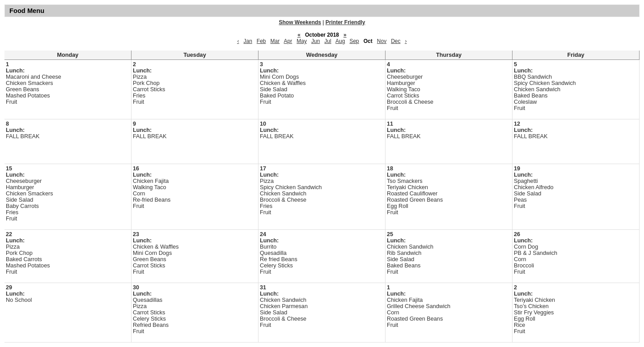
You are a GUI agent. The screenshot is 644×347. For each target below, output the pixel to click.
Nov (382, 41)
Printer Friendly (345, 22)
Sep (354, 41)
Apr (288, 41)
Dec (396, 41)
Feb (261, 41)
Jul (328, 41)
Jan (248, 41)
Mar (275, 41)
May (302, 41)
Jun (316, 41)
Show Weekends (300, 22)
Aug (340, 41)
